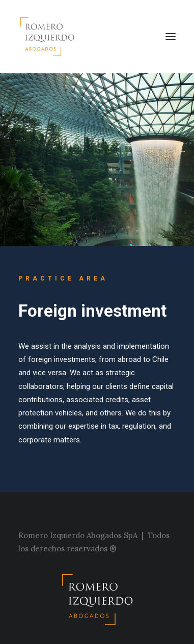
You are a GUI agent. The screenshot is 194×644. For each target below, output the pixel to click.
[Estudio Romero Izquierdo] (50, 37)
